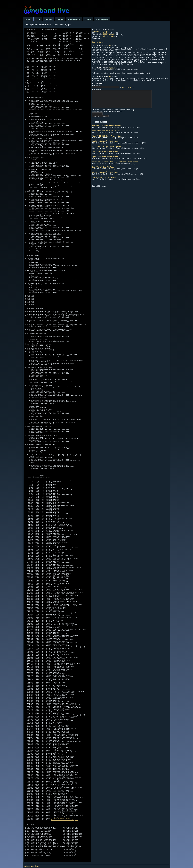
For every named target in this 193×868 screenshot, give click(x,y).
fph (110, 45)
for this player (109, 36)
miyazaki (112, 68)
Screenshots (102, 20)
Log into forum (128, 87)
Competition (74, 20)
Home (28, 20)
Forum (60, 20)
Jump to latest (98, 42)
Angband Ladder (108, 35)
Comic (88, 20)
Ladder (48, 20)
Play (38, 20)
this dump (100, 31)
